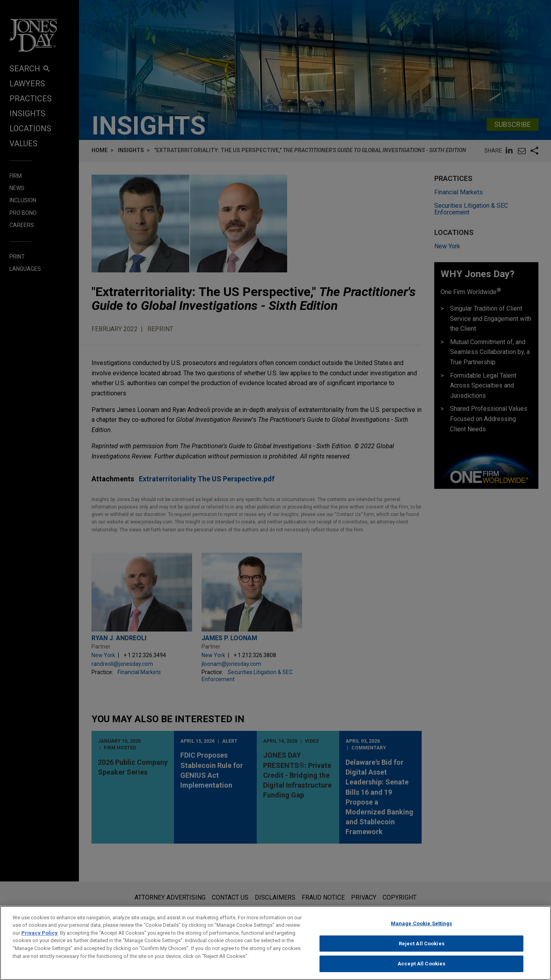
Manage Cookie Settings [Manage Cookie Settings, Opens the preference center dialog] (422, 928)
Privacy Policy (39, 938)
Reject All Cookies (422, 948)
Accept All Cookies (421, 968)
